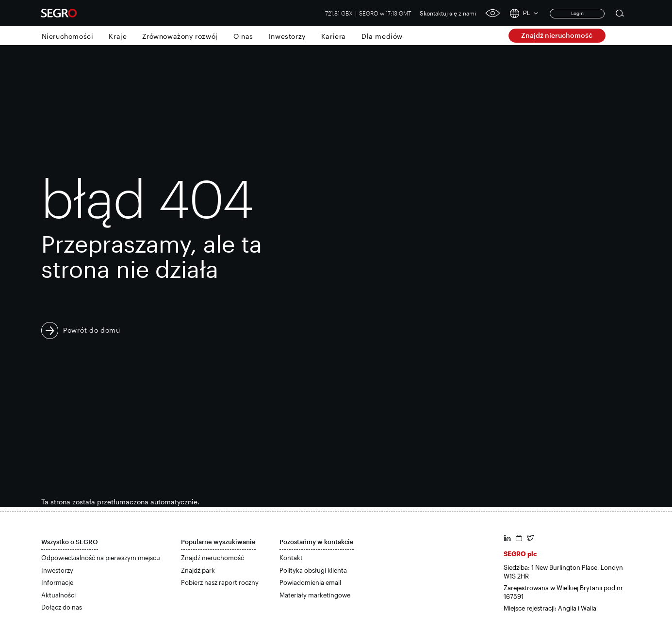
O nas (243, 36)
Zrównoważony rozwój (180, 36)
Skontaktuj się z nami (448, 13)
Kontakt (291, 558)
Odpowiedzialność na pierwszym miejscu (101, 558)
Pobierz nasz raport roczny (220, 582)
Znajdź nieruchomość (557, 35)
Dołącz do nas (62, 607)
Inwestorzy (287, 36)
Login (577, 13)
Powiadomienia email (310, 582)
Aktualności (58, 595)
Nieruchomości (68, 36)
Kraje (118, 36)
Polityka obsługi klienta (313, 570)
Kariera (334, 36)
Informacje (57, 582)
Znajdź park (198, 570)
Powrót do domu (92, 330)
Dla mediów (382, 36)
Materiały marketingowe (315, 595)
